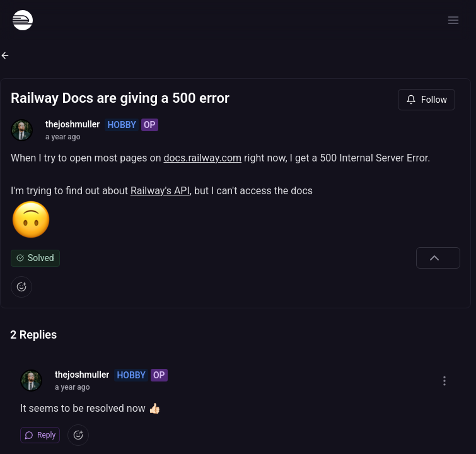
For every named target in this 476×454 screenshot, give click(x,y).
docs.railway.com (202, 158)
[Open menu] (453, 20)
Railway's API (160, 191)
